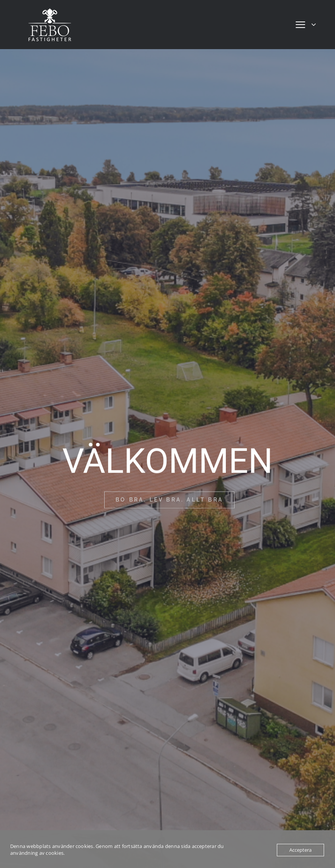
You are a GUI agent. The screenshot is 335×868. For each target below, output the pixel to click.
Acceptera (300, 850)
